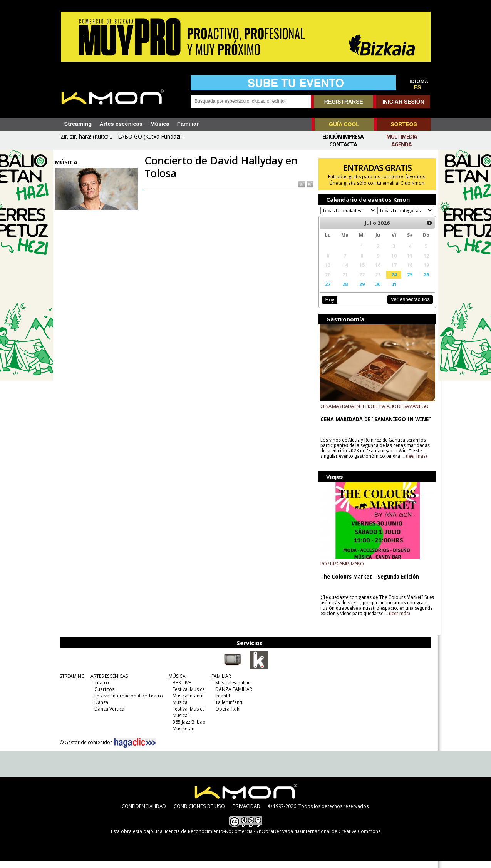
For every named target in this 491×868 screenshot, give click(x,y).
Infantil (221, 703)
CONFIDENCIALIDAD (144, 813)
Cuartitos (103, 697)
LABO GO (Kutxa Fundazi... (151, 136)
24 (391, 282)
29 (360, 291)
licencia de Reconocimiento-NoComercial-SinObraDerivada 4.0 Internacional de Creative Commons (272, 839)
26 (423, 282)
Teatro (100, 690)
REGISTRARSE (344, 102)
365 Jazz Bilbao (188, 729)
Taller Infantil (228, 710)
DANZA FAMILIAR (232, 697)
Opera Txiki (226, 716)
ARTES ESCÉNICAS (108, 683)
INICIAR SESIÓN (403, 102)
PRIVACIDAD (246, 813)
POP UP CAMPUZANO (340, 571)
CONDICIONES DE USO (199, 813)
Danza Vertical (108, 716)
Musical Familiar (231, 690)
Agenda (401, 144)
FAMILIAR (220, 683)
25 (407, 282)
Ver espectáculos (407, 307)
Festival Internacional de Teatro (127, 703)
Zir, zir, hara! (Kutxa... (86, 136)
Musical (179, 723)
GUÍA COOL (344, 124)
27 (326, 291)
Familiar (188, 124)
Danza (100, 710)
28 (343, 291)
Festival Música (187, 697)
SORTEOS (404, 124)
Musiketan (182, 736)
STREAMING (71, 683)
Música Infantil (186, 703)
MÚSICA (176, 683)
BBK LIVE (180, 690)
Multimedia (402, 136)
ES (417, 87)
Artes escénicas (121, 124)
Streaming (78, 124)
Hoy (328, 307)
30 (375, 291)
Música (160, 124)
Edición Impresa (343, 136)
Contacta (343, 144)
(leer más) (415, 463)
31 (391, 291)
